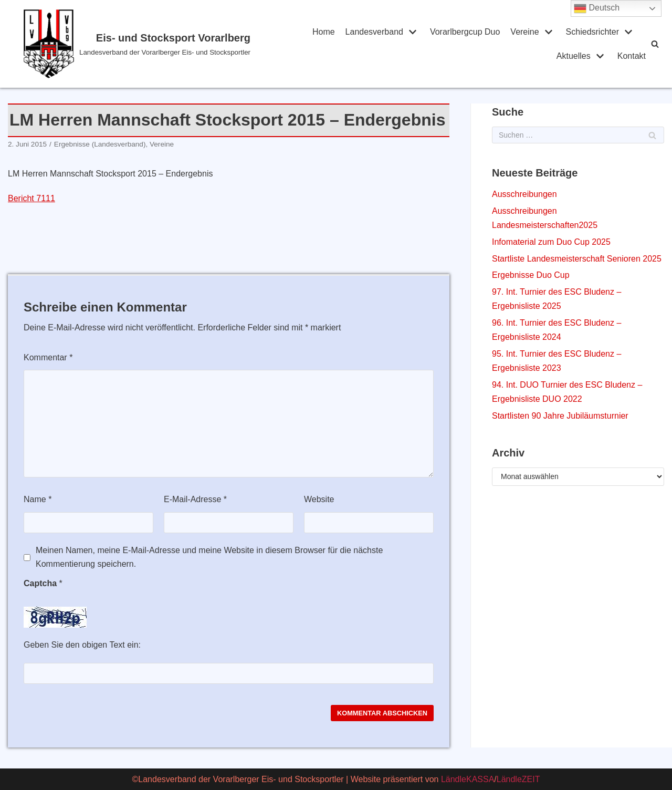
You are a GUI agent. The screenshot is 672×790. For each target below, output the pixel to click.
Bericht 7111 (31, 198)
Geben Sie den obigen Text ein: (82, 645)
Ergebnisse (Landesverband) (100, 144)
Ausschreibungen (524, 194)
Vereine (162, 144)
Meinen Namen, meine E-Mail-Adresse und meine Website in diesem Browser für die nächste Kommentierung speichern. (209, 557)
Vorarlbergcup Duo (465, 32)
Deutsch (597, 8)
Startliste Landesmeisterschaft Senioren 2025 (577, 259)
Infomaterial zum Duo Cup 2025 (551, 242)
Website (319, 499)
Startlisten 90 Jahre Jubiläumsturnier (560, 416)
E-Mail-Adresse (195, 499)
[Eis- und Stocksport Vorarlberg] (148, 44)
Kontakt (632, 56)
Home (324, 32)
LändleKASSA (468, 779)
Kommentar (48, 357)
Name (38, 499)
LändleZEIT (518, 779)
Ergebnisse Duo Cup (531, 275)
